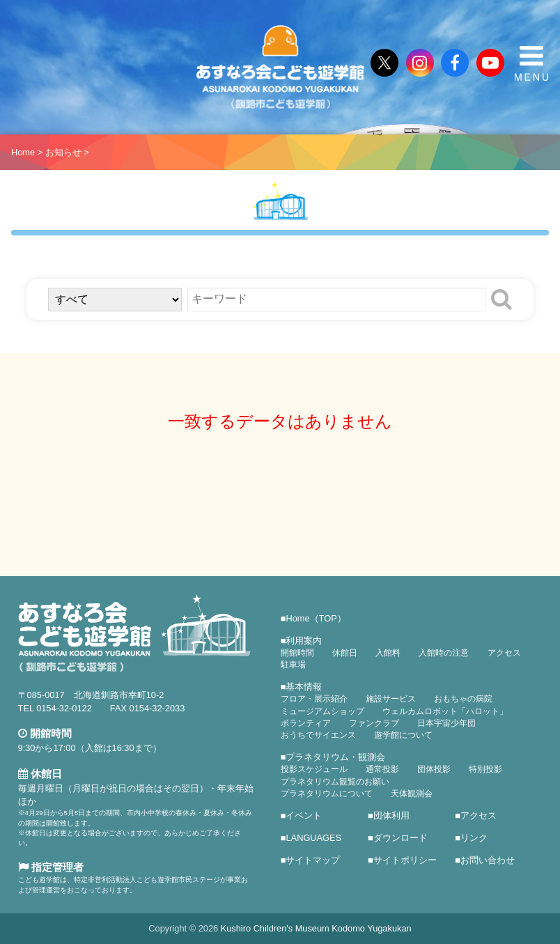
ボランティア (306, 723)
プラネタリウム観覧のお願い (335, 782)
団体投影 (434, 769)
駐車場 (293, 665)
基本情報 (304, 687)
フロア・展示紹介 (314, 699)
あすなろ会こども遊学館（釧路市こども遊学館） (280, 67)
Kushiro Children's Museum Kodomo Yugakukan (316, 928)
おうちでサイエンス (318, 735)
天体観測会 (412, 794)
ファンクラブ (374, 723)
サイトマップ (313, 860)
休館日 (345, 653)
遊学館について (403, 735)
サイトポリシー (405, 860)
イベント (304, 815)
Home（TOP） (316, 618)
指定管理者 (51, 867)
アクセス (504, 653)
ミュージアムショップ (322, 711)
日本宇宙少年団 (446, 723)
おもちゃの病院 (463, 699)
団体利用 (391, 815)
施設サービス (391, 699)
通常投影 (382, 769)
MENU (531, 63)
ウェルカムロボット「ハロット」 (445, 711)
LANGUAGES (313, 838)
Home (23, 152)
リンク (474, 838)
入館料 (388, 653)
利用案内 (304, 641)
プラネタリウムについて (327, 794)
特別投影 (485, 769)
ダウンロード (400, 838)
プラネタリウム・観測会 (335, 757)
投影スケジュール (314, 769)
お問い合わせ (488, 860)
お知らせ (63, 152)
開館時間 (297, 653)
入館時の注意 (444, 653)
